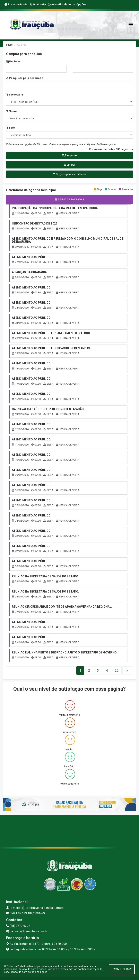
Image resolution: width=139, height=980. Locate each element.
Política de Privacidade (60, 969)
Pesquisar (69, 155)
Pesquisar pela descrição (25, 78)
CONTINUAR (122, 969)
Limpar (69, 165)
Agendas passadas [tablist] (70, 199)
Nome (11, 111)
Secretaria (15, 95)
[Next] (117, 671)
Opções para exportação (69, 174)
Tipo (10, 128)
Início (9, 45)
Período (13, 61)
